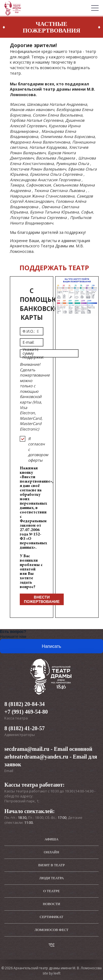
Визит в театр (51, 865)
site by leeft (51, 973)
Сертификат (52, 917)
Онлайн (52, 852)
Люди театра (52, 878)
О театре (52, 891)
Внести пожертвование (42, 599)
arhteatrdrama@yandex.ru (36, 757)
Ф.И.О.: (29, 331)
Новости (51, 904)
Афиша (51, 839)
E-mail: (28, 342)
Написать (51, 646)
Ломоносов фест (51, 930)
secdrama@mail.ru (27, 749)
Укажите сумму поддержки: (33, 353)
